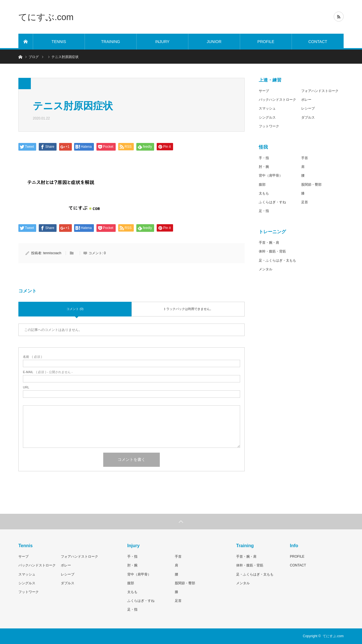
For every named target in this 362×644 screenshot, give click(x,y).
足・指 (264, 211)
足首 (305, 202)
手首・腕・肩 (269, 243)
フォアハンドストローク (320, 91)
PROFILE (266, 42)
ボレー (306, 100)
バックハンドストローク (277, 100)
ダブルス (308, 117)
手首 (305, 158)
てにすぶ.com (46, 17)
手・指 (264, 158)
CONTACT (318, 42)
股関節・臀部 (311, 185)
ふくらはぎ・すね (272, 202)
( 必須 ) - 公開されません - (48, 372)
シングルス (267, 117)
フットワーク (269, 126)
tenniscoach (52, 253)
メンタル (266, 269)
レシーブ (308, 108)
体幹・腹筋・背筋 (272, 251)
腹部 (262, 185)
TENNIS (59, 42)
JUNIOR (214, 42)
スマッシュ (267, 108)
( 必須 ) (32, 357)
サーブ (264, 91)
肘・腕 (264, 167)
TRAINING (111, 42)
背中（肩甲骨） (271, 176)
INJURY (162, 42)
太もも (264, 193)
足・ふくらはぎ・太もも (277, 260)
